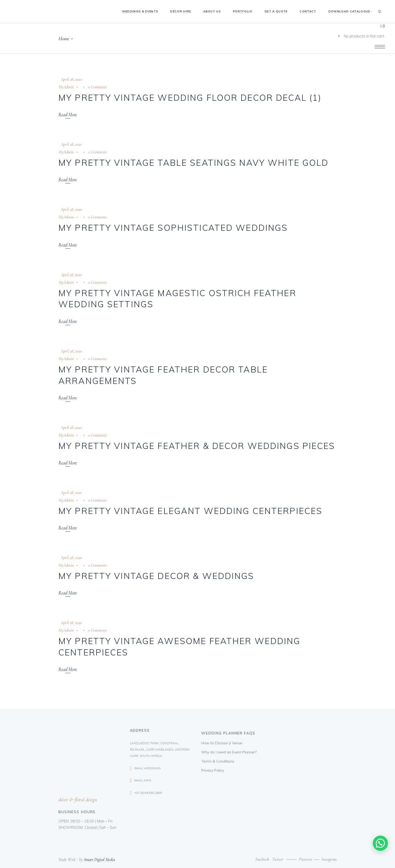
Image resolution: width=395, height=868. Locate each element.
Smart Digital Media (99, 860)
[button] (380, 843)
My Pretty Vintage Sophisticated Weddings (173, 228)
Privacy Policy (213, 770)
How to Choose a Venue (222, 743)
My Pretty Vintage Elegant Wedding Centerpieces (190, 511)
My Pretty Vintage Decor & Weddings (156, 576)
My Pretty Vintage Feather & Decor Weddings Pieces (197, 446)
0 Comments (97, 87)
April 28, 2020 (71, 79)
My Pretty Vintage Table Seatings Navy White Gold (193, 163)
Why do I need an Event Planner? (229, 752)
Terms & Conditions (218, 761)
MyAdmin (66, 87)
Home (64, 39)
